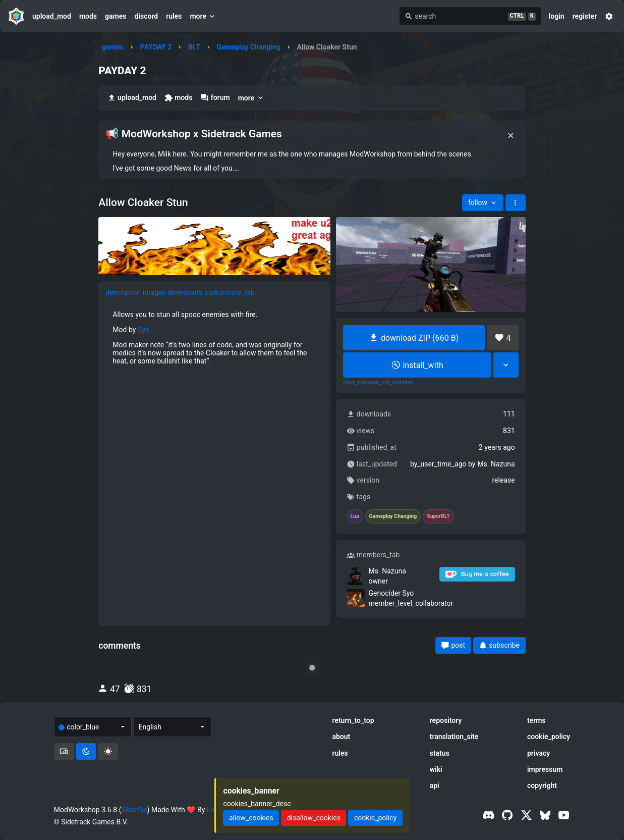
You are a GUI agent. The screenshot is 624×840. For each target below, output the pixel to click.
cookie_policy (549, 737)
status (440, 753)
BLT (194, 47)
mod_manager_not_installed (378, 383)
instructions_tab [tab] (230, 292)
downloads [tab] (185, 292)
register (585, 16)
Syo (144, 330)
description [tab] (123, 292)
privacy (538, 753)
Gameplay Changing (248, 47)
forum (215, 98)
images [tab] (154, 292)
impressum (545, 769)
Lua (355, 516)
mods (88, 16)
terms (536, 720)
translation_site (454, 737)
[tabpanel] (214, 338)
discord (146, 16)
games (116, 16)
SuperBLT (438, 516)
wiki (436, 769)
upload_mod (52, 16)
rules (174, 16)
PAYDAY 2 (156, 47)
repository (446, 720)
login (557, 16)
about (341, 737)
